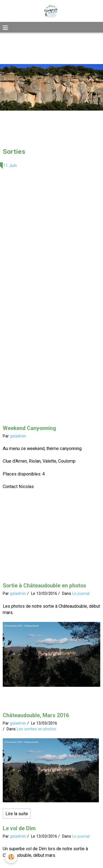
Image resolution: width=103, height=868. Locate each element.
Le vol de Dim (19, 828)
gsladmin (18, 436)
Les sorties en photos (37, 729)
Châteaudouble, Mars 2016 (36, 715)
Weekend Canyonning (29, 428)
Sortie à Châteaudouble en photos (44, 586)
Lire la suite (17, 814)
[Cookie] (11, 857)
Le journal (81, 593)
